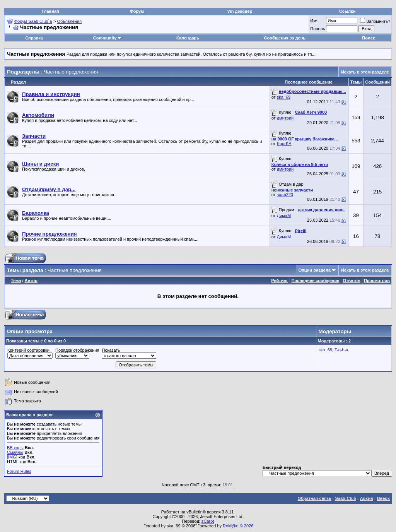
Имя (314, 21)
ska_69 (284, 97)
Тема (16, 281)
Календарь (188, 38)
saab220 (285, 195)
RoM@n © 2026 (238, 526)
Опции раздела (315, 270)
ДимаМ (284, 216)
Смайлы (15, 452)
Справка (34, 38)
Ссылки (347, 11)
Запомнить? (375, 21)
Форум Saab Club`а (33, 21)
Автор (31, 281)
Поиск (368, 38)
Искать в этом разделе (365, 72)
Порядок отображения (77, 350)
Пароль (317, 29)
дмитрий (285, 118)
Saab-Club (345, 498)
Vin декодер (240, 11)
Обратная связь (315, 498)
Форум (137, 11)
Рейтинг (279, 281)
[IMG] (12, 457)
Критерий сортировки (28, 350)
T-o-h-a (341, 350)
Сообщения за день (285, 38)
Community (108, 38)
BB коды (15, 448)
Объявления (70, 21)
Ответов (351, 281)
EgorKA (284, 144)
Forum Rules (19, 471)
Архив (367, 498)
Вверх (383, 498)
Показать (111, 350)
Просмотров (377, 281)
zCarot (208, 521)
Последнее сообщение (316, 281)
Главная (50, 11)
